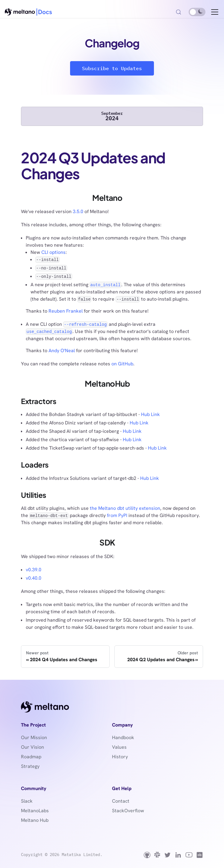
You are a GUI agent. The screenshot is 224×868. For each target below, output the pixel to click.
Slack (27, 801)
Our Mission (34, 737)
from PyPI (117, 515)
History (120, 757)
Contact (121, 801)
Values (119, 747)
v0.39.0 (34, 570)
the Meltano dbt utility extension (125, 508)
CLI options (53, 252)
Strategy (30, 766)
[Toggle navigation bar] (215, 12)
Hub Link (150, 414)
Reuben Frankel (66, 311)
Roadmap (31, 757)
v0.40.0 (34, 578)
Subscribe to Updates (112, 68)
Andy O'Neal (62, 351)
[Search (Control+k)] (178, 12)
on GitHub (122, 364)
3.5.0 (78, 211)
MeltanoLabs (35, 811)
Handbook (123, 737)
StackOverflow (128, 811)
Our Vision (32, 747)
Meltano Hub (35, 820)
